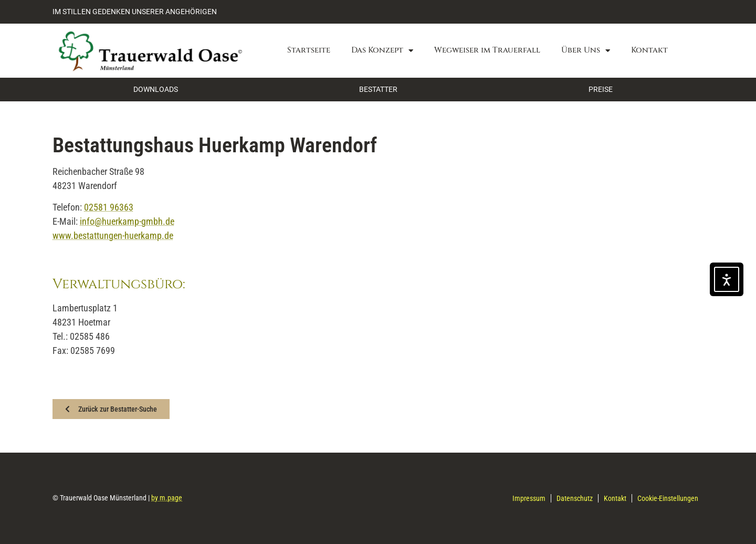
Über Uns (586, 51)
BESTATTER (378, 89)
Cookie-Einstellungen (668, 498)
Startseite (309, 50)
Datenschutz (575, 498)
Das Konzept (382, 51)
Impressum (529, 498)
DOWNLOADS (156, 89)
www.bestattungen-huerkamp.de (113, 236)
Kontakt (649, 50)
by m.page (167, 498)
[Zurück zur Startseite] (149, 51)
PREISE (601, 89)
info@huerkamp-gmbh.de (127, 221)
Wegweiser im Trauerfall (487, 50)
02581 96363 (109, 207)
